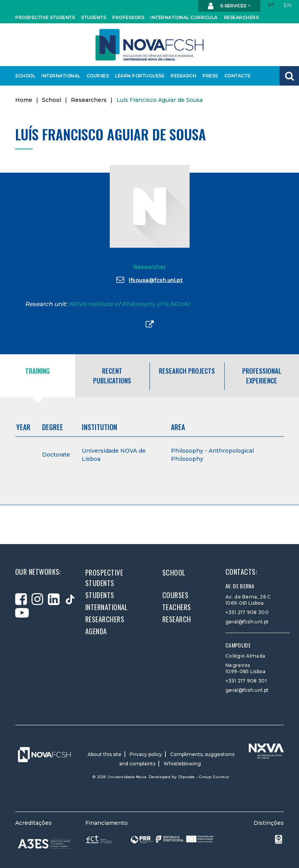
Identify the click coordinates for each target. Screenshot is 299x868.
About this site (105, 754)
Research (183, 76)
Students (93, 17)
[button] (289, 76)
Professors (127, 17)
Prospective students (42, 17)
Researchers (240, 17)
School (25, 76)
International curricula (180, 17)
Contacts (237, 76)
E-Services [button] (228, 6)
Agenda (96, 631)
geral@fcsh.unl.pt (247, 622)
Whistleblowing (182, 764)
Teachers (177, 607)
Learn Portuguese (137, 76)
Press (210, 76)
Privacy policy (146, 754)
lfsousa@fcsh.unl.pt (150, 280)
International (59, 76)
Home (24, 100)
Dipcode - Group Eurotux (204, 777)
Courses (97, 76)
